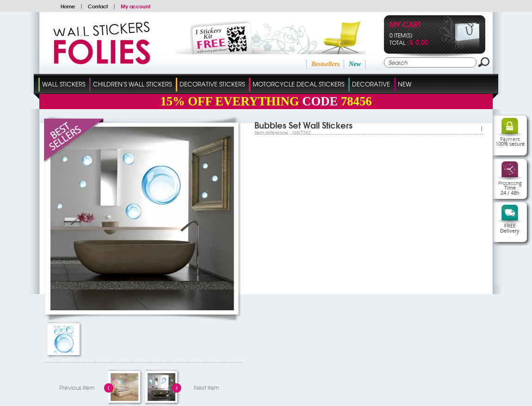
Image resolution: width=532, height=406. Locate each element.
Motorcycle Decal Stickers (298, 84)
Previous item (77, 388)
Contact (98, 6)
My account (136, 6)
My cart (405, 25)
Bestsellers (325, 64)
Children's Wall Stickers (132, 84)
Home (68, 6)
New (355, 64)
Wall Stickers (64, 84)
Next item (207, 388)
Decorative (371, 84)
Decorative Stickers (212, 84)
